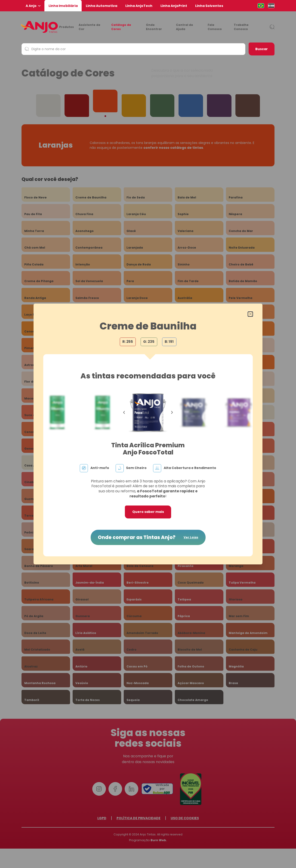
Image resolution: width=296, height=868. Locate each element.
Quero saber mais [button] (148, 512)
